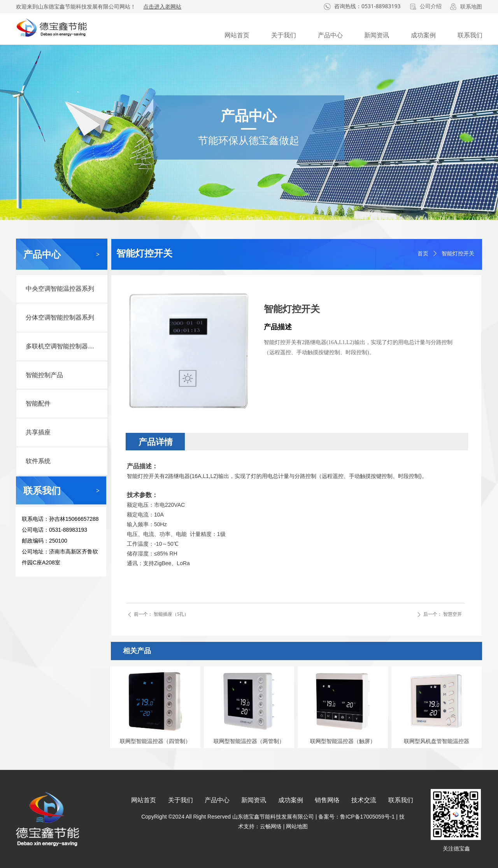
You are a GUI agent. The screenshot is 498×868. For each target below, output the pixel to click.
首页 (423, 254)
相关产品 (137, 651)
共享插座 (38, 432)
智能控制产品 (44, 375)
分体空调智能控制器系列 (60, 317)
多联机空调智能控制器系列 (63, 346)
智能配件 (38, 403)
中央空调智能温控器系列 (60, 289)
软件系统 (38, 461)
